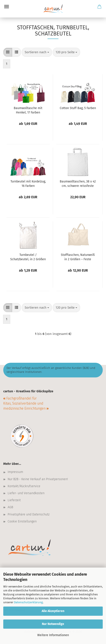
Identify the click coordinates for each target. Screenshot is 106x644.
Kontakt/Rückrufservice (24, 486)
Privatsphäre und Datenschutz (29, 514)
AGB (10, 507)
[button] (8, 52)
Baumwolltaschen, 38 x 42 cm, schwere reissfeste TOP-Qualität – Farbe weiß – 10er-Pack (78, 183)
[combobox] (37, 52)
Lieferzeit (14, 500)
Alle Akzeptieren (53, 611)
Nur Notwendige (53, 624)
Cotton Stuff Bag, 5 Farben (78, 108)
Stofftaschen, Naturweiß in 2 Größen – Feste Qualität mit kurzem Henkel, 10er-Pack (78, 257)
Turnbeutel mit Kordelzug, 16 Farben (28, 183)
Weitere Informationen (53, 635)
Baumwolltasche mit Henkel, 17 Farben (28, 110)
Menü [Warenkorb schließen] (7, 7)
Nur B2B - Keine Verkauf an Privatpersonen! (38, 479)
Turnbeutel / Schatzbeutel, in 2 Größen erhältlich (28, 257)
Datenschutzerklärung (28, 602)
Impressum (15, 472)
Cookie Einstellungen (22, 521)
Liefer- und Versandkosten (26, 493)
